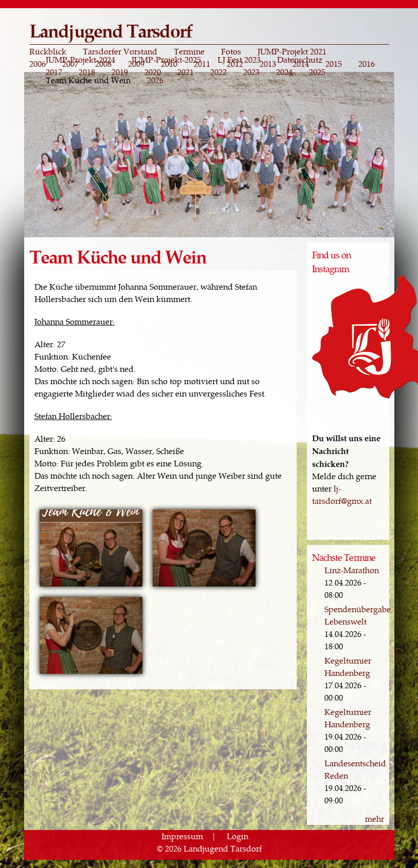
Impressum (182, 836)
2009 (136, 64)
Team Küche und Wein (88, 80)
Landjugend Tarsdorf (111, 30)
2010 (169, 64)
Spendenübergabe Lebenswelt (358, 615)
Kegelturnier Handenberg (348, 666)
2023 (251, 72)
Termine (189, 51)
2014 (301, 64)
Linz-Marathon (352, 570)
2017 (54, 72)
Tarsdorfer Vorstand (120, 51)
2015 (334, 64)
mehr (375, 818)
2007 (70, 64)
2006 (38, 64)
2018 (87, 72)
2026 (155, 80)
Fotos (231, 51)
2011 (202, 64)
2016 (367, 64)
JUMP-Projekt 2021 (292, 51)
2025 (317, 72)
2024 (284, 72)
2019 (120, 72)
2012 (235, 64)
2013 (268, 64)
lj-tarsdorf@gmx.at (342, 494)
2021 (186, 72)
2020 (153, 72)
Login (238, 836)
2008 (103, 64)
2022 (219, 72)
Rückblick (48, 51)
